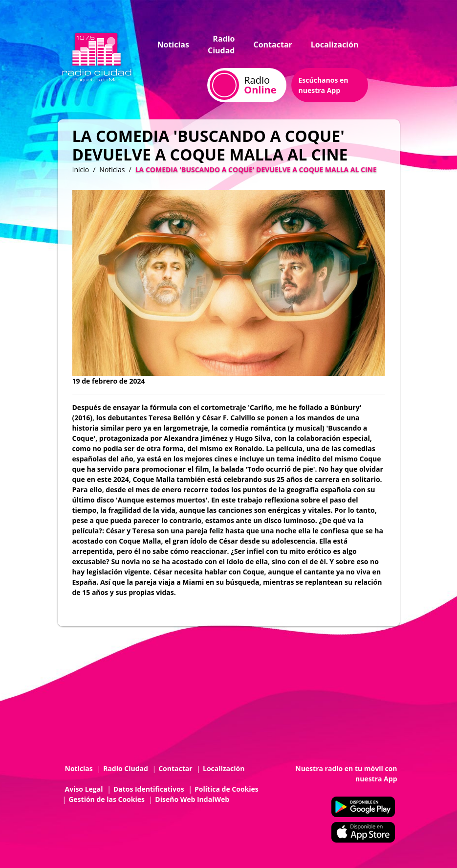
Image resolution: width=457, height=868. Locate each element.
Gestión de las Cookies (107, 799)
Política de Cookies (227, 789)
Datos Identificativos (149, 789)
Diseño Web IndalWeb (192, 799)
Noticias (173, 45)
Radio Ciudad (221, 45)
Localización (335, 45)
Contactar (272, 45)
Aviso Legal (84, 789)
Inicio (81, 170)
